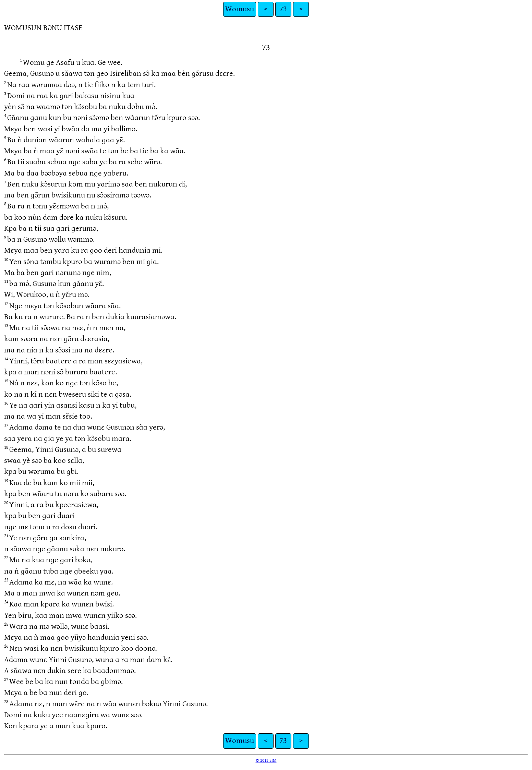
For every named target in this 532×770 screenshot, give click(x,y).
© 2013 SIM (266, 760)
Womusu (240, 9)
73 (283, 9)
